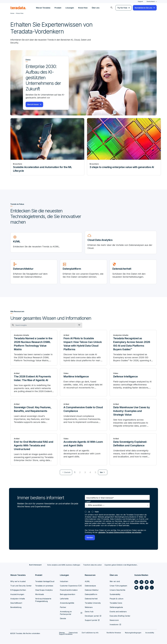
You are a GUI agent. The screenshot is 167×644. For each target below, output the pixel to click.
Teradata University (93, 603)
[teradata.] (18, 8)
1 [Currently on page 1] (75, 473)
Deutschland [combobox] (151, 1)
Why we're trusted (18, 582)
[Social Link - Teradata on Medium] (147, 582)
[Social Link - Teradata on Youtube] (136, 588)
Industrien (64, 582)
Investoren (114, 625)
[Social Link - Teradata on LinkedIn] (136, 582)
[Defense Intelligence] (133, 383)
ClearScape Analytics (44, 590)
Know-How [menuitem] (83, 8)
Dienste (63, 619)
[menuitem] (112, 8)
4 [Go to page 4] (90, 473)
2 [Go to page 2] (80, 473)
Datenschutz (73, 633)
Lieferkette (64, 599)
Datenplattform (91, 595)
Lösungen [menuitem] (70, 8)
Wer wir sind (115, 582)
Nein (97, 512)
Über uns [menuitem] (96, 8)
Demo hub (89, 612)
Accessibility (150, 633)
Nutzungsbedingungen (133, 633)
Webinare (89, 607)
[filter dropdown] (79, 326)
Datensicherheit (91, 599)
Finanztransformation (69, 590)
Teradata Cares (116, 603)
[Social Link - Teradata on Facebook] (141, 588)
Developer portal (92, 616)
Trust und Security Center (21, 586)
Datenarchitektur (92, 590)
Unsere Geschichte (117, 590)
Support (140, 1)
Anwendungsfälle (67, 603)
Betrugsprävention (68, 595)
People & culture (116, 599)
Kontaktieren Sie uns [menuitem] (143, 8)
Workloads (40, 595)
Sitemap (62, 633)
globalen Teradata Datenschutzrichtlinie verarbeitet (121, 533)
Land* (88, 502)
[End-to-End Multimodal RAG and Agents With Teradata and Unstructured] (34, 450)
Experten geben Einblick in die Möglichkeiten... (121, 565)
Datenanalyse (90, 586)
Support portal (91, 620)
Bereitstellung (16, 607)
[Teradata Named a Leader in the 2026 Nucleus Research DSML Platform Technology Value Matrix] (34, 348)
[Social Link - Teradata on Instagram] (147, 588)
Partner (63, 607)
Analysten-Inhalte (18, 599)
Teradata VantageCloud (45, 582)
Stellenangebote (116, 607)
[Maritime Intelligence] (83, 383)
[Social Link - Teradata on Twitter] (152, 582)
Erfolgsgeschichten (18, 590)
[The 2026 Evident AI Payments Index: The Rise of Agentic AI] (34, 383)
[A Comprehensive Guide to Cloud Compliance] (83, 415)
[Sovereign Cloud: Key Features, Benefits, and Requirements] (34, 415)
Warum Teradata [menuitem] (43, 8)
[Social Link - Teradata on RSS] (152, 588)
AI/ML (87, 582)
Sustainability (115, 595)
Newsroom (114, 620)
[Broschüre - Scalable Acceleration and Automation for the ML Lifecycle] (47, 147)
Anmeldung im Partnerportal (66, 613)
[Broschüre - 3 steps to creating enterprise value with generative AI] (124, 147)
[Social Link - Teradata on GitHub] (141, 582)
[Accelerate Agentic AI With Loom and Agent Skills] (83, 450)
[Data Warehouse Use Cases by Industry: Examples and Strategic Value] (133, 415)
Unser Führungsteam (118, 586)
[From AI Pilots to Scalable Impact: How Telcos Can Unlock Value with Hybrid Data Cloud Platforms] (83, 348)
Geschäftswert (16, 603)
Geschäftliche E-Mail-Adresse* (100, 498)
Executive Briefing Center (120, 616)
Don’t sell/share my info (90, 633)
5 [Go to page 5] (95, 473)
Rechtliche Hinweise (114, 633)
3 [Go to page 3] (85, 473)
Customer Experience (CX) (71, 586)
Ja (89, 512)
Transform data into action (92, 565)
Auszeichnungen (17, 595)
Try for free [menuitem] (122, 8)
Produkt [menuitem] (58, 8)
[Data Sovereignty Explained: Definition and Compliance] (133, 450)
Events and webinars (118, 612)
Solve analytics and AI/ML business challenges (64, 565)
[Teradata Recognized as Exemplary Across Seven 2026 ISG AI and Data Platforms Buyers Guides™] (133, 348)
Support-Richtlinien (66, 634)
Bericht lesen (33, 105)
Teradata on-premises (44, 586)
